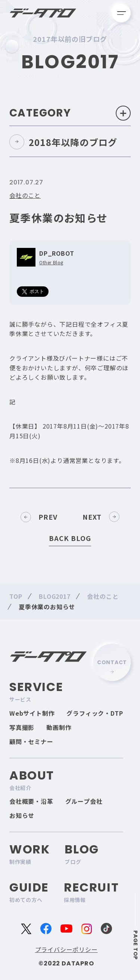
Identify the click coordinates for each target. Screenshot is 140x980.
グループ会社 (84, 801)
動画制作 (59, 727)
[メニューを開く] (121, 13)
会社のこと (25, 195)
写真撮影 (22, 727)
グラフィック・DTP (95, 713)
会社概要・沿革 (31, 801)
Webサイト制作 (32, 713)
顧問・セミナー (31, 741)
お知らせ (22, 815)
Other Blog (51, 262)
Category (70, 113)
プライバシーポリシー (66, 949)
